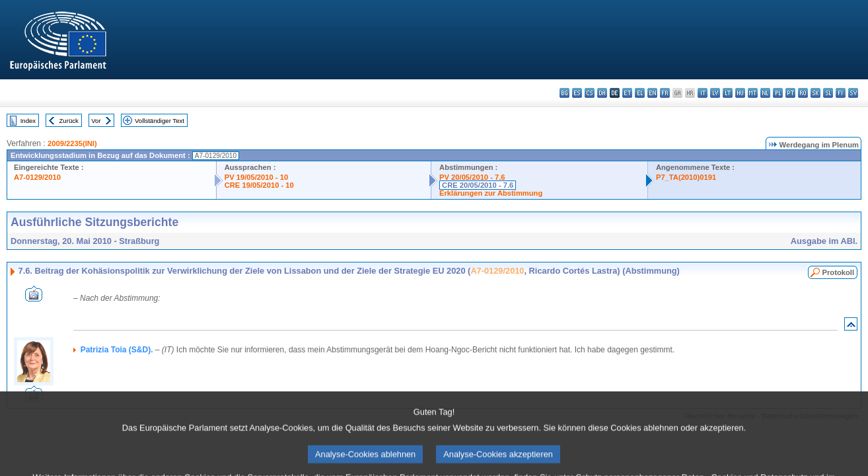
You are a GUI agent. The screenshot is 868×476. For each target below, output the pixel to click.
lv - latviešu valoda (715, 93)
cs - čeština (590, 93)
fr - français (665, 93)
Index (28, 121)
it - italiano (703, 93)
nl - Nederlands (765, 93)
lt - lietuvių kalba (728, 93)
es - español (577, 93)
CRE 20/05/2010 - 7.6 (478, 185)
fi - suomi (841, 93)
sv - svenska (853, 93)
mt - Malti (753, 93)
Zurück (69, 121)
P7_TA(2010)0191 (686, 177)
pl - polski (778, 93)
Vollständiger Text (160, 121)
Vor (96, 121)
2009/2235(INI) (72, 143)
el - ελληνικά (640, 93)
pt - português (790, 93)
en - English (652, 93)
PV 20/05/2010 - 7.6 (472, 177)
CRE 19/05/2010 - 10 (259, 185)
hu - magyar (740, 93)
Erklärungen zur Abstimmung (491, 193)
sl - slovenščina (828, 93)
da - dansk (602, 93)
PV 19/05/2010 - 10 (256, 177)
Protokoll (838, 272)
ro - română (803, 93)
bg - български (564, 93)
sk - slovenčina (815, 93)
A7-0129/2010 (37, 177)
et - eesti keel (627, 93)
